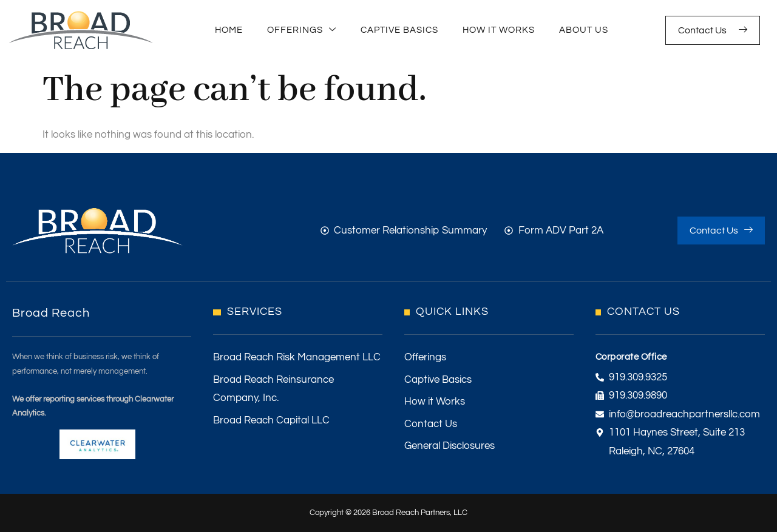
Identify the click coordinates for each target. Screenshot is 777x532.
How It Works (499, 30)
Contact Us (713, 30)
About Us (584, 30)
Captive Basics (399, 30)
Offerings (302, 31)
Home (229, 30)
